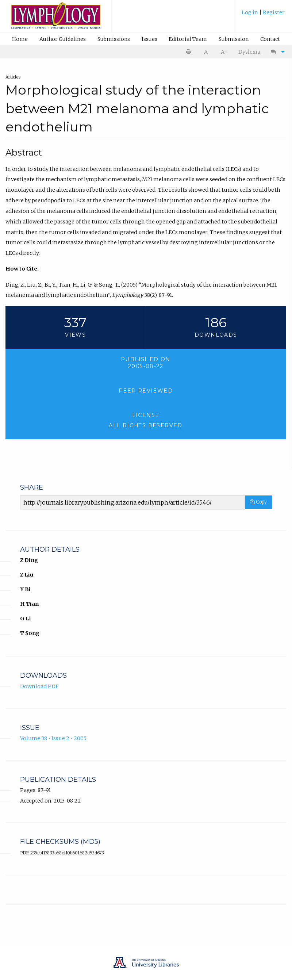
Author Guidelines (63, 39)
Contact (270, 39)
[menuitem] (263, 15)
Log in (250, 12)
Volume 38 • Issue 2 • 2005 (53, 738)
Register (274, 12)
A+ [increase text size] (224, 52)
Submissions (114, 39)
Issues (149, 39)
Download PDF (39, 686)
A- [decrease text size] (207, 52)
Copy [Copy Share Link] (258, 502)
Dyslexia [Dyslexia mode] (249, 52)
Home (20, 39)
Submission (234, 39)
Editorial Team (188, 39)
